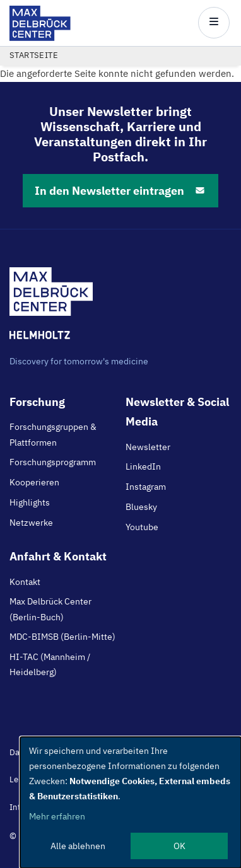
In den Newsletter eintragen (120, 191)
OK (179, 846)
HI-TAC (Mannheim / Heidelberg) (50, 664)
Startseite (34, 55)
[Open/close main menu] (214, 23)
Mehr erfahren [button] (57, 816)
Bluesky (141, 507)
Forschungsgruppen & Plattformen (53, 434)
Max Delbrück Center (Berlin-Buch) (50, 609)
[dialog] (131, 802)
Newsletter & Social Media (177, 412)
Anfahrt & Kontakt (58, 556)
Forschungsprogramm (53, 462)
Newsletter (148, 447)
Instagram (146, 487)
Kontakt (25, 582)
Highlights (30, 502)
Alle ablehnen (78, 846)
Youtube (142, 527)
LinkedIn (143, 466)
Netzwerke (31, 523)
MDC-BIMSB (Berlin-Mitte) (62, 637)
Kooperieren (34, 482)
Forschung (37, 402)
